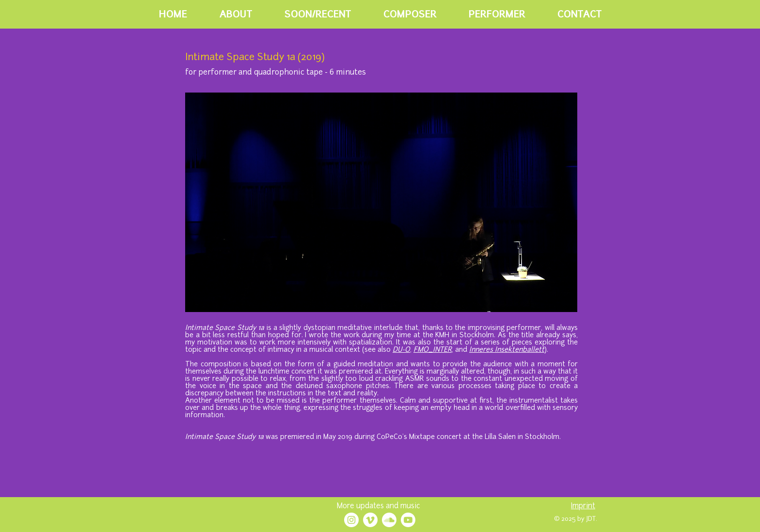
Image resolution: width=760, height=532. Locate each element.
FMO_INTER (433, 350)
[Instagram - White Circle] (351, 520)
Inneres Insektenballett (507, 350)
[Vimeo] (370, 520)
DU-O (401, 350)
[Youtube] (408, 520)
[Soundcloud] (389, 520)
